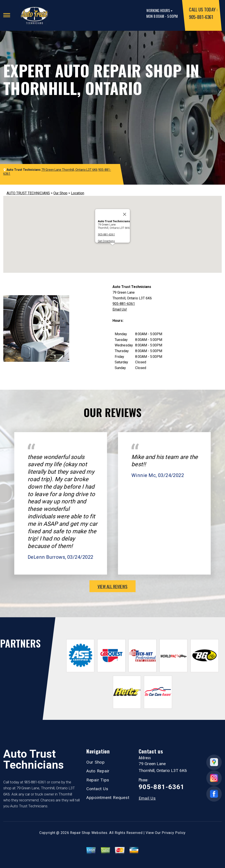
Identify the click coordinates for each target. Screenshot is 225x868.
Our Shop (60, 193)
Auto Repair (98, 771)
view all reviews (112, 586)
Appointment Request (108, 798)
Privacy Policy (174, 833)
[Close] (125, 214)
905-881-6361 (201, 17)
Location (78, 193)
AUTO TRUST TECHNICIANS (28, 193)
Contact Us (97, 789)
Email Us (147, 798)
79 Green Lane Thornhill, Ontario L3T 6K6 (69, 170)
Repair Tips (98, 780)
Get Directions (106, 241)
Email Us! (120, 309)
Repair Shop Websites (89, 833)
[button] (112, 249)
